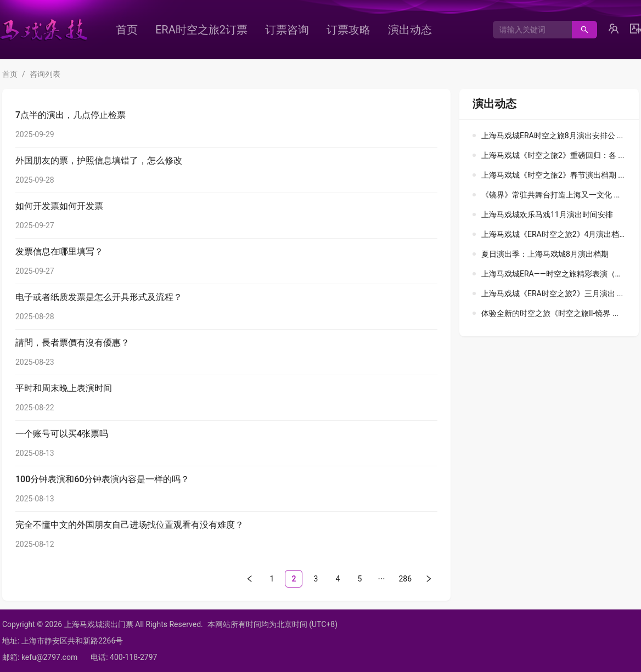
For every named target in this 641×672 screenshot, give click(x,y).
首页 (127, 30)
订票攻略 (348, 30)
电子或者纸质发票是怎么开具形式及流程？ (99, 297)
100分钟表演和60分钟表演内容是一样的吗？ (102, 479)
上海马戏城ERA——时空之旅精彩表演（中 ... (556, 274)
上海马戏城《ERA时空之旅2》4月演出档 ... (554, 234)
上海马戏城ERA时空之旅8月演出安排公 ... (552, 135)
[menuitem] (127, 30)
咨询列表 (45, 74)
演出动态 (410, 30)
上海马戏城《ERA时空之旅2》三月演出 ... (552, 293)
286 (405, 579)
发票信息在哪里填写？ (59, 252)
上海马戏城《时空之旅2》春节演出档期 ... (553, 175)
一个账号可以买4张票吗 (62, 434)
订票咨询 (287, 30)
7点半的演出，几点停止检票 (71, 115)
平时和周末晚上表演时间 (64, 388)
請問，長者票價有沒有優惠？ (72, 343)
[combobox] (528, 30)
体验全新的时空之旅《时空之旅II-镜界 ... (550, 313)
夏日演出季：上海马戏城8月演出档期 (545, 254)
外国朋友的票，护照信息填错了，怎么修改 (99, 160)
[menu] (294, 30)
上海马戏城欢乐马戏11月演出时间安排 (547, 214)
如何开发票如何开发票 (59, 206)
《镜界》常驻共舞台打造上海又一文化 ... (551, 195)
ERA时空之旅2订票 (201, 30)
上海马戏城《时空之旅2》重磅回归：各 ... (553, 155)
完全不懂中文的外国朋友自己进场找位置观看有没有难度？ (130, 525)
